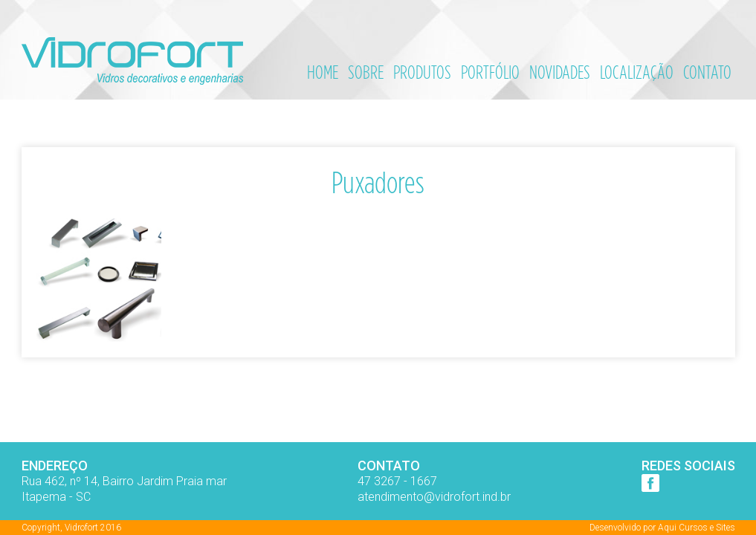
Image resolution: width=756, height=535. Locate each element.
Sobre (366, 72)
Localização (637, 72)
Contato (707, 72)
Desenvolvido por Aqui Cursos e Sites (662, 528)
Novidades (560, 72)
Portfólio (490, 72)
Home (323, 72)
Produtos (422, 72)
